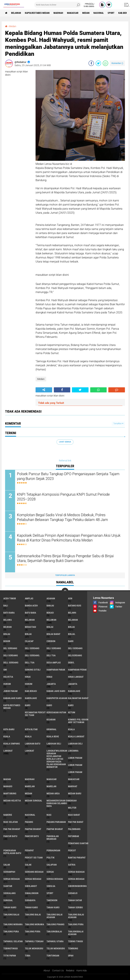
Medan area (53, 793)
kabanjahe (74, 691)
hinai (28, 677)
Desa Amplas (54, 663)
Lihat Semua (65, 442)
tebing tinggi (75, 941)
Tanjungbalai (54, 932)
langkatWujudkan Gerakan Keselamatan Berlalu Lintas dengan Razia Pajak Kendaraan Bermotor (57, 759)
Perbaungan (53, 850)
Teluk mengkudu (56, 948)
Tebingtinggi (11, 948)
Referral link (65, 461)
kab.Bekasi (31, 691)
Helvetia (8, 677)
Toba (28, 956)
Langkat (30, 751)
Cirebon (51, 641)
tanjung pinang (55, 924)
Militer (72, 808)
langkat (8, 751)
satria (72, 865)
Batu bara (9, 613)
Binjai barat (53, 634)
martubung (10, 793)
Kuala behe (53, 736)
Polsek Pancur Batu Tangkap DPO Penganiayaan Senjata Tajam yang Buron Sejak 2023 (68, 476)
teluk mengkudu (34, 948)
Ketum (72, 712)
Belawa (8, 620)
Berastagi (30, 627)
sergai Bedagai (12, 879)
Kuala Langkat (76, 736)
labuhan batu (33, 744)
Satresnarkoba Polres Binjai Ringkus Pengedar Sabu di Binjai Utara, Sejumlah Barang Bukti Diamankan (65, 558)
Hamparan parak (56, 670)
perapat (29, 850)
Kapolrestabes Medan (37, 13)
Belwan (8, 627)
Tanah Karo (53, 907)
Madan (7, 779)
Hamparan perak (77, 670)
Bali (6, 606)
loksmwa (73, 751)
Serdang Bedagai (34, 872)
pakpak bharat (33, 829)
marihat (73, 786)
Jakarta (73, 684)
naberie (8, 815)
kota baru (9, 729)
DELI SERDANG (11, 655)
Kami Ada (82, 971)
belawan (30, 620)
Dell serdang (11, 663)
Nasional (99, 13)
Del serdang (10, 648)
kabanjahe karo (12, 698)
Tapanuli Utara (55, 941)
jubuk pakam (10, 691)
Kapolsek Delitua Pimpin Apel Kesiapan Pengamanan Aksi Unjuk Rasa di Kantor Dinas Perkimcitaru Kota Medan (69, 538)
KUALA (28, 736)
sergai (50, 872)
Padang (29, 822)
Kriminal (52, 729)
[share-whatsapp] (105, 63)
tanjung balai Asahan (55, 916)
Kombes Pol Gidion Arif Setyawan (78, 721)
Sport (111, 13)
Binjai (71, 627)
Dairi (71, 641)
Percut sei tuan (34, 858)
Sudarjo (73, 893)
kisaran (51, 720)
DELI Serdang (75, 648)
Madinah (58, 13)
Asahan (51, 598)
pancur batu (10, 836)
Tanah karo (31, 907)
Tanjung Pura (33, 932)
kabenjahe (31, 698)
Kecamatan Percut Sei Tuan (35, 714)
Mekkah (72, 801)
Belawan (51, 620)
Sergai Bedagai (33, 879)
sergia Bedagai (55, 879)
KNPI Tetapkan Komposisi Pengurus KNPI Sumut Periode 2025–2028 (63, 497)
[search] (58, 5)
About (47, 971)
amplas (29, 598)
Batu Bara (30, 613)
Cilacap (29, 641)
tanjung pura (76, 924)
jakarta (51, 684)
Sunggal (8, 900)
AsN (70, 598)
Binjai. (72, 634)
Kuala (7, 736)
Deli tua (51, 655)
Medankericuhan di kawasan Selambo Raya (57, 803)
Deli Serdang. (32, 655)
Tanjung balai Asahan (76, 916)
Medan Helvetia (12, 801)
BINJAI (28, 634)
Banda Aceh (31, 606)
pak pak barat (76, 822)
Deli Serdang (54, 648)
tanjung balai (11, 915)
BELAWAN (16, 13)
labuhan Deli (54, 744)
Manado (8, 786)
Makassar (73, 13)
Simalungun (32, 893)
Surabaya (30, 900)
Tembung (73, 948)
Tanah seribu (75, 907)
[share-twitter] (98, 63)
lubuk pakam (75, 758)
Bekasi (50, 613)
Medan (86, 13)
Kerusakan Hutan (56, 712)
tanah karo (10, 907)
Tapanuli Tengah (34, 941)
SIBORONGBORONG (77, 886)
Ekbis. (71, 663)
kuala (71, 729)
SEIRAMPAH (9, 872)
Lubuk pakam (75, 772)
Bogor (7, 641)
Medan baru (75, 793)
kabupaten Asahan (57, 698)
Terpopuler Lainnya (65, 575)
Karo (49, 705)
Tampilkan (118, 424)
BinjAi (7, 634)
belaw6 (72, 613)
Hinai (49, 677)
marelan (30, 786)
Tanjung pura (11, 932)
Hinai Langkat (76, 677)
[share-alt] (44, 390)
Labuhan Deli (75, 744)
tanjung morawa (13, 924)
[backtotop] (65, 591)
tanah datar (75, 900)
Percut (72, 850)
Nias (49, 815)
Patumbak (74, 836)
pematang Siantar (78, 843)
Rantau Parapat (77, 858)
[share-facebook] (91, 63)
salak (7, 865)
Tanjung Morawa (34, 924)
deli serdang (32, 648)
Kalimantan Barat (78, 698)
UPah (71, 956)
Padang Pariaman (56, 822)
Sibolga (51, 886)
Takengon (52, 900)
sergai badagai (76, 872)
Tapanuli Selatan (13, 941)
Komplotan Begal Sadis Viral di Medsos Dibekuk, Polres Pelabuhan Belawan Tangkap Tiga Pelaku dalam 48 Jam (62, 517)
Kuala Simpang (12, 744)
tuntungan (53, 956)
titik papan (10, 956)
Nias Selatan (11, 822)
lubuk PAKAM (75, 765)
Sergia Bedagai (76, 879)
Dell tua (30, 663)
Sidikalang (9, 893)
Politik (51, 858)
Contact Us (58, 971)
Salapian (52, 865)
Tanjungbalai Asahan (76, 933)
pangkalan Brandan (53, 838)
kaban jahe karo (56, 691)
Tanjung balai (33, 915)
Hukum (29, 684)
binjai (50, 627)
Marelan (51, 786)
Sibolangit (31, 886)
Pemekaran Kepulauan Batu (12, 852)
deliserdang (75, 655)
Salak (28, 865)
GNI (5, 670)
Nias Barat (74, 815)
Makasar (52, 779)
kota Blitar (31, 729)
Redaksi (70, 971)
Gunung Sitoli (33, 670)
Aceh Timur (10, 598)
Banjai (50, 606)
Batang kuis (75, 606)
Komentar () (117, 63)
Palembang (74, 829)
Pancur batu (32, 836)
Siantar (8, 886)
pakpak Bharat (55, 829)
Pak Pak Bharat (12, 829)
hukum (7, 684)
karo (28, 705)
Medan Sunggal (34, 801)
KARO (71, 705)
